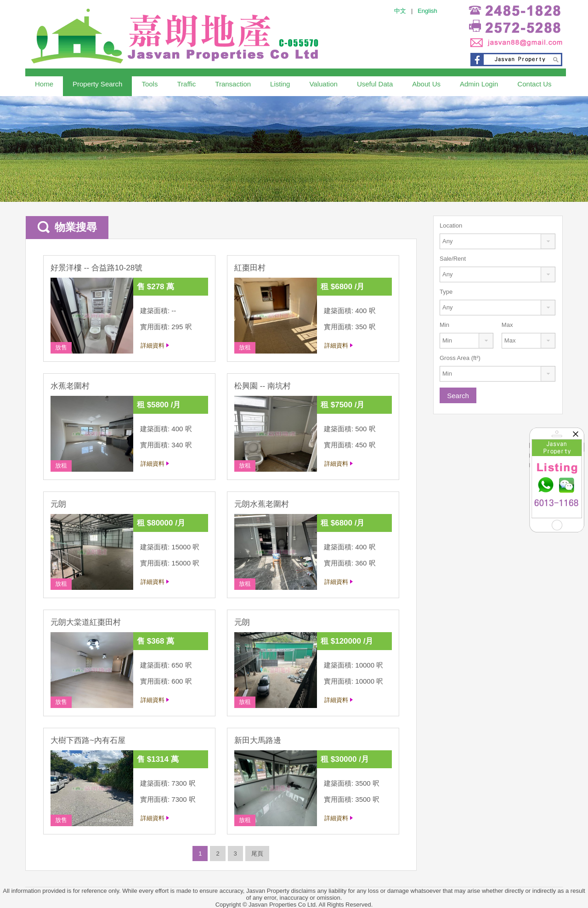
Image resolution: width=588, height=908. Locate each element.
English (427, 11)
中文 (400, 11)
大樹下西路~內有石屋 (88, 740)
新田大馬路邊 (258, 740)
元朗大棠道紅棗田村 (86, 622)
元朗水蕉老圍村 (262, 504)
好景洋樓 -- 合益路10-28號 (96, 268)
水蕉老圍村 (70, 386)
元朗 (58, 504)
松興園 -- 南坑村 (263, 386)
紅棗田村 (250, 268)
